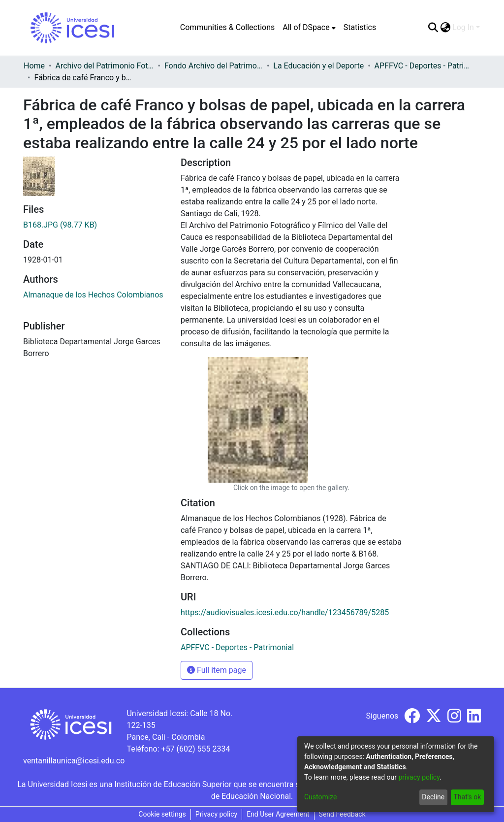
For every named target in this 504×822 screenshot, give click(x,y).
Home (34, 66)
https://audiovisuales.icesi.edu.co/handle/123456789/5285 (285, 612)
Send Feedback (342, 814)
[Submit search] (433, 28)
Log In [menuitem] (463, 27)
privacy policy (419, 777)
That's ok (467, 797)
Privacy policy (216, 814)
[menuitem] (309, 28)
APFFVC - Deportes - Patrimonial (424, 66)
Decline (433, 797)
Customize (320, 797)
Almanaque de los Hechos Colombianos (93, 295)
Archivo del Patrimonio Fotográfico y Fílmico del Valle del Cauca (104, 66)
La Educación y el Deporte (318, 66)
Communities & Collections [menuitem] (227, 27)
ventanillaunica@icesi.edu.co (74, 761)
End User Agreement (278, 814)
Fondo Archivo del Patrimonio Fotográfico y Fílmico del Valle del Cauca (214, 66)
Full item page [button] (217, 670)
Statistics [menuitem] (360, 27)
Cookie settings (162, 814)
